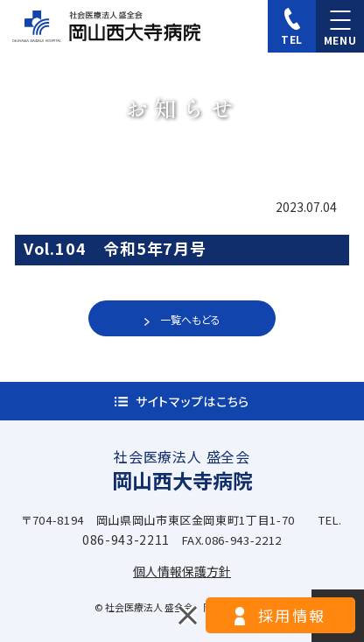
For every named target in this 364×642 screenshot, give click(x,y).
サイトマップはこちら (192, 401)
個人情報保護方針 (182, 571)
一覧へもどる (190, 319)
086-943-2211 (126, 540)
